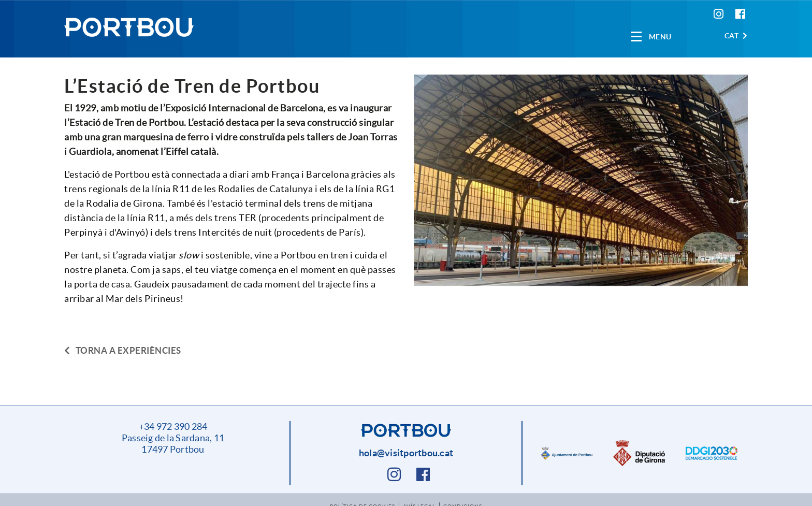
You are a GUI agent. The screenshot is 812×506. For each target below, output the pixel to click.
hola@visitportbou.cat (406, 453)
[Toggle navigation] (651, 37)
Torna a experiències (123, 350)
